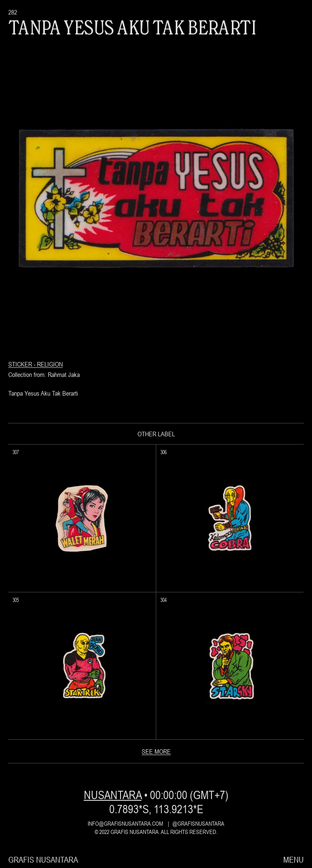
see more (156, 751)
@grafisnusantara (198, 824)
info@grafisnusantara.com (125, 824)
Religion (50, 364)
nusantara (113, 795)
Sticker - (23, 364)
